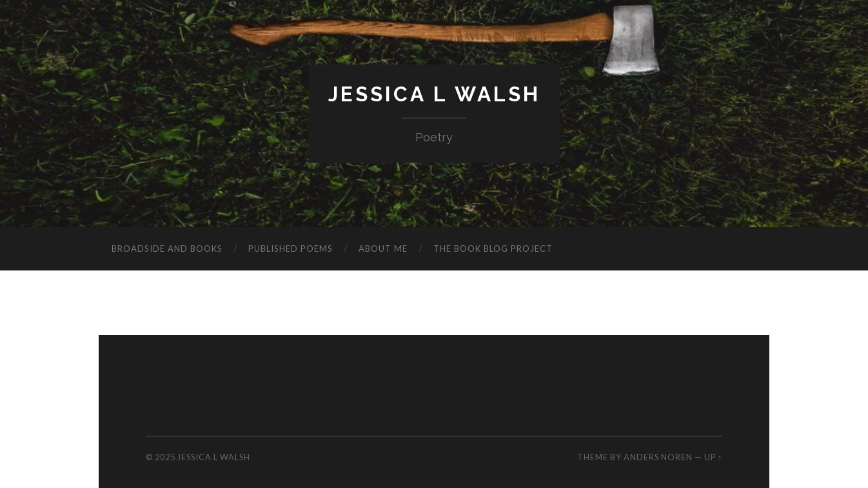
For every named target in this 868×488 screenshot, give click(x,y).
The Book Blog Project (493, 249)
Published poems (291, 249)
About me (383, 249)
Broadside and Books (167, 249)
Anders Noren (658, 457)
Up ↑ (713, 457)
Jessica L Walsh (434, 94)
